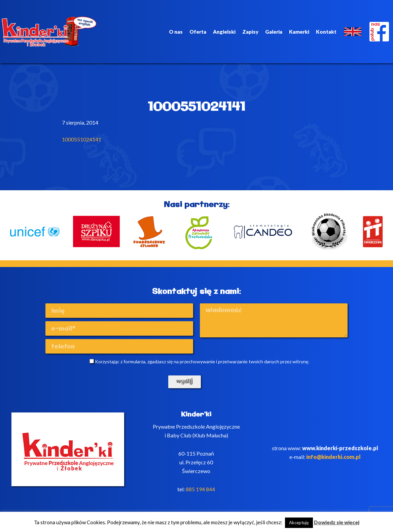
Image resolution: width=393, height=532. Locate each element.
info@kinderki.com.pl (333, 457)
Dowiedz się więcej (337, 522)
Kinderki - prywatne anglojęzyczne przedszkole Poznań (49, 32)
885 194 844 (200, 489)
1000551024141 (82, 139)
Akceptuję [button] (299, 523)
